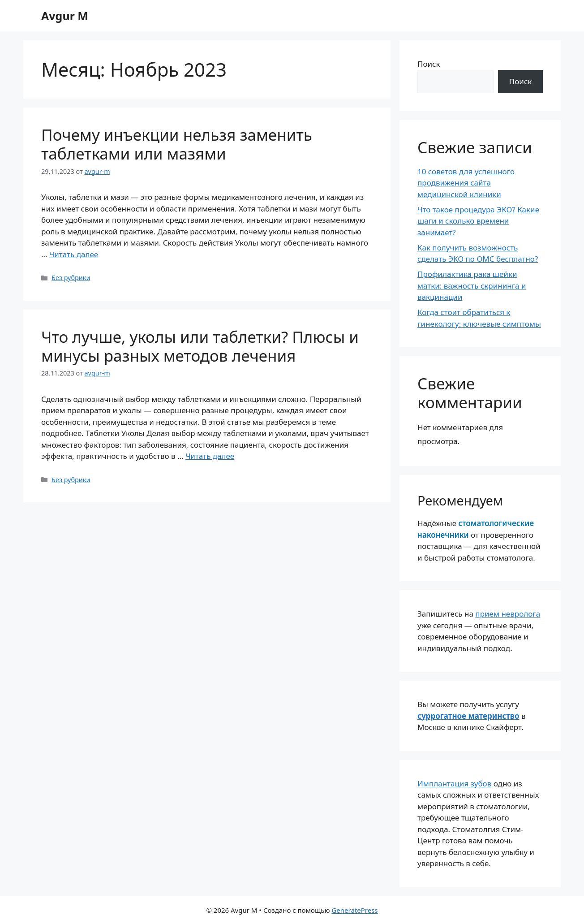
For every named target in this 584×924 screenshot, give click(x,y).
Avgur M (65, 16)
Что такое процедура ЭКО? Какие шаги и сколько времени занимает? (478, 221)
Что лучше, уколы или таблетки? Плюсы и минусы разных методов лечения (200, 346)
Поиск (429, 64)
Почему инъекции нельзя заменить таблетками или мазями (177, 144)
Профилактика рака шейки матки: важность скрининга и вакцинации (472, 285)
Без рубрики (71, 278)
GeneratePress (354, 910)
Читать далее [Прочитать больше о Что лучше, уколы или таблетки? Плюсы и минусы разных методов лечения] (210, 456)
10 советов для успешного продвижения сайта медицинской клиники (466, 183)
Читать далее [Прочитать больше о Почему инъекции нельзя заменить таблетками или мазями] (74, 254)
